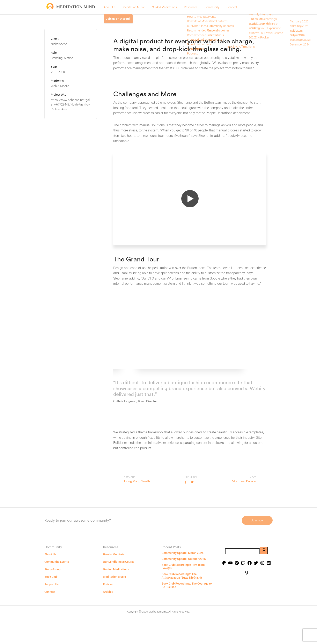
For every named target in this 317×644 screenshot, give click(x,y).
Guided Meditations (164, 7)
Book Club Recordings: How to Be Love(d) (183, 592)
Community (212, 7)
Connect (232, 7)
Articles (108, 618)
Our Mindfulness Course (119, 588)
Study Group (52, 595)
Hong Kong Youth (137, 481)
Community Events (57, 588)
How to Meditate (114, 580)
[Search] (264, 576)
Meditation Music (134, 7)
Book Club (51, 603)
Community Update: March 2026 (183, 579)
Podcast (108, 610)
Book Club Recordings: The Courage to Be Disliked (187, 611)
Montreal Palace (244, 481)
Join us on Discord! (118, 19)
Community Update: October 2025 (184, 585)
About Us (110, 7)
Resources (191, 7)
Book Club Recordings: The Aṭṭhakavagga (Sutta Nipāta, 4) (182, 602)
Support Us (51, 610)
